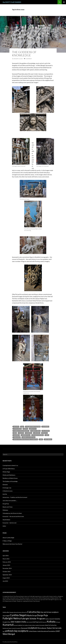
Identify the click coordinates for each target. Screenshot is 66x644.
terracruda (17, 437)
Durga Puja (33, 429)
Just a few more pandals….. (10, 501)
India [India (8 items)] (24, 622)
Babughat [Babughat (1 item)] (12, 612)
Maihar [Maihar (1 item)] (34, 625)
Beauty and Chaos (8, 507)
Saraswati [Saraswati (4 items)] (24, 628)
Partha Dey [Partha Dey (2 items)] (53, 625)
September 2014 (7, 575)
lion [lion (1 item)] (24, 625)
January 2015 (6, 565)
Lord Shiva (37, 433)
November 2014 (7, 568)
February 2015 (7, 562)
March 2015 (6, 559)
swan (47, 435)
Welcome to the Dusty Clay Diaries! (12, 544)
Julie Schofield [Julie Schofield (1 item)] (29, 622)
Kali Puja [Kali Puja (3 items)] (35, 622)
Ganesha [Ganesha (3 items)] (57, 619)
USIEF (41, 439)
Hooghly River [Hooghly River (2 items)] (7, 622)
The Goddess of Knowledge (24, 54)
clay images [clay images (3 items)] (6, 616)
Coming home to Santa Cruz (10, 465)
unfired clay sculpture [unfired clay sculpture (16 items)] (17, 631)
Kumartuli (29, 433)
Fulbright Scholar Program (21, 431)
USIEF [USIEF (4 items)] (58, 631)
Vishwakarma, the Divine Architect (12, 513)
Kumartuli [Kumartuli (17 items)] (8, 625)
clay (22, 427)
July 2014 (5, 581)
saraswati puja (26, 435)
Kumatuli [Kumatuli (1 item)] (16, 625)
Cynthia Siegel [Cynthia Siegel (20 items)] (18, 615)
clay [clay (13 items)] (38, 612)
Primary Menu (64, 2)
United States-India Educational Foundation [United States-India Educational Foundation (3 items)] (42, 631)
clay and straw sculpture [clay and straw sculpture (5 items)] (49, 612)
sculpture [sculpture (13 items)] (33, 628)
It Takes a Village (7, 541)
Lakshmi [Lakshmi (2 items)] (20, 625)
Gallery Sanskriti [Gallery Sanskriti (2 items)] (50, 619)
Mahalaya (5, 510)
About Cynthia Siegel (8, 538)
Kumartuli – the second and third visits (13, 516)
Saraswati (16, 435)
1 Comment (29, 59)
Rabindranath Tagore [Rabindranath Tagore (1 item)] (7, 628)
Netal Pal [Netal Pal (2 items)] (48, 625)
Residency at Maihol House (10, 478)
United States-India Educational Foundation (25, 439)
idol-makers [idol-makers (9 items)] (16, 622)
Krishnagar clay (7, 488)
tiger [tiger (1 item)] (4, 631)
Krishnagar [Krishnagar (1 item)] (58, 622)
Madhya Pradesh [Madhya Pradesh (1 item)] (28, 625)
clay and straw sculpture (33, 427)
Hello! (4, 526)
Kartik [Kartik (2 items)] (40, 622)
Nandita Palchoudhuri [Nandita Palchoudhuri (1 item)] (40, 625)
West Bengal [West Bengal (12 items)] (9, 634)
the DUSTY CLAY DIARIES (12, 2)
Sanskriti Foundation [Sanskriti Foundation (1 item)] (16, 628)
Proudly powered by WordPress (10, 642)
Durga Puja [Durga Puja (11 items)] (42, 615)
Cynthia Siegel (17, 429)
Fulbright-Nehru (36, 431)
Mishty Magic (6, 472)
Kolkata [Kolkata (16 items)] (51, 622)
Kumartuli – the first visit (10, 523)
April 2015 (6, 556)
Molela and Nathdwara (9, 475)
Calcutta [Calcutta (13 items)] (32, 612)
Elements (5, 485)
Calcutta (16, 427)
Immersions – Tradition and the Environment (15, 497)
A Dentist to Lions (8, 491)
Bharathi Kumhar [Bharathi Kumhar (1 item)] (18, 612)
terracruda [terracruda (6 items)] (57, 628)
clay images (45, 427)
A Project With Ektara (9, 469)
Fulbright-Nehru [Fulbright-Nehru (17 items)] (12, 618)
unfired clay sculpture (29, 437)
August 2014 (6, 578)
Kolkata (21, 433)
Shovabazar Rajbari (38, 435)
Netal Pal (45, 433)
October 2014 (7, 572)
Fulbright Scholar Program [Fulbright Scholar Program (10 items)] (33, 618)
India (15, 433)
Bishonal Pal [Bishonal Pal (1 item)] (24, 612)
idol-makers (46, 431)
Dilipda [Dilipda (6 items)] (29, 615)
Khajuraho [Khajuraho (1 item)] (44, 622)
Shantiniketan (6, 520)
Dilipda (25, 429)
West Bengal (48, 439)
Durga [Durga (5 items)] (34, 615)
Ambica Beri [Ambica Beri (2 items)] (6, 612)
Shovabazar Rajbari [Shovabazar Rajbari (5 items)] (45, 628)
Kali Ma (5, 494)
